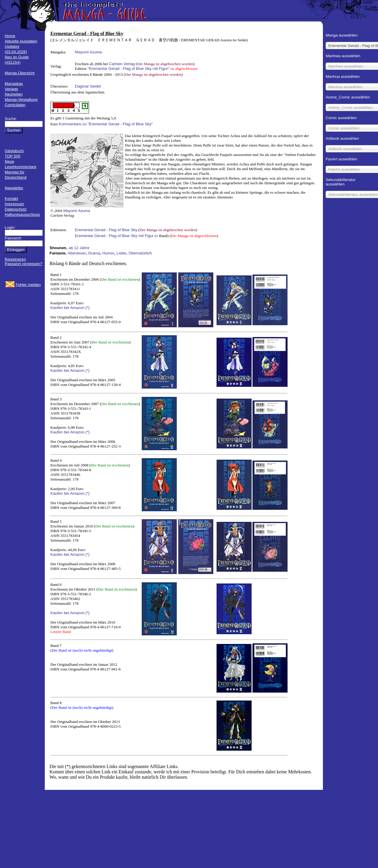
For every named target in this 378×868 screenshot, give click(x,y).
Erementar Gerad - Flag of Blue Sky (106, 230)
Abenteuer (77, 253)
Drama (94, 253)
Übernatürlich (140, 253)
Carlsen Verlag (122, 64)
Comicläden (15, 105)
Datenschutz (16, 209)
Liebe (122, 253)
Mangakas (14, 84)
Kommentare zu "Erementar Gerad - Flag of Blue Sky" (106, 124)
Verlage (11, 89)
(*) (88, 308)
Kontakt (11, 199)
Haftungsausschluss (22, 214)
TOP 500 (13, 156)
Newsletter (14, 188)
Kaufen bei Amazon (67, 308)
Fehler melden (28, 285)
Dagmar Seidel (88, 86)
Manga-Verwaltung (21, 100)
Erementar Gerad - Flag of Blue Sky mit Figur (128, 69)
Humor (108, 253)
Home (10, 36)
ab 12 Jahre (79, 248)
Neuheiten (14, 94)
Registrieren (15, 259)
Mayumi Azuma (88, 52)
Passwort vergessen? (23, 264)
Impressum (14, 204)
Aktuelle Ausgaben (21, 41)
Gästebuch (14, 151)
